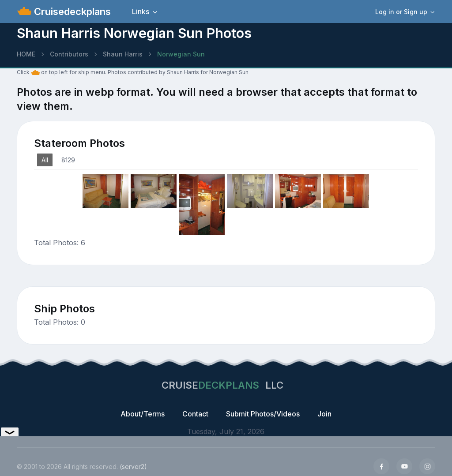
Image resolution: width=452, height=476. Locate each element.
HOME (26, 54)
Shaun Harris (123, 54)
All (45, 160)
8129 (68, 160)
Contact (195, 414)
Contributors (69, 54)
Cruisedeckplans (71, 11)
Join (324, 414)
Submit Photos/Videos (263, 414)
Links (141, 11)
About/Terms (143, 414)
